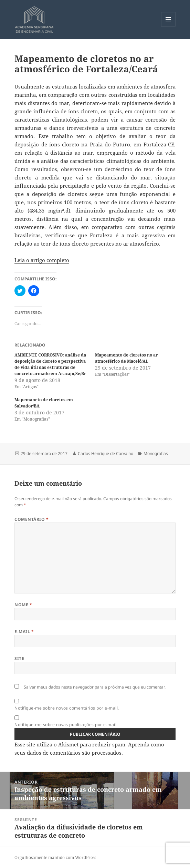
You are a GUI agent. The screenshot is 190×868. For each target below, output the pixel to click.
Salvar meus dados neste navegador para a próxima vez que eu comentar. (95, 687)
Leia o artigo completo (42, 260)
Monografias (156, 453)
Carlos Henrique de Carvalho (105, 453)
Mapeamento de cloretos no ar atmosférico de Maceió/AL (126, 358)
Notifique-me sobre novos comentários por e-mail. (67, 708)
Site (19, 658)
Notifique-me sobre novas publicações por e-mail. (66, 725)
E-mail (24, 632)
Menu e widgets (168, 26)
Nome (23, 605)
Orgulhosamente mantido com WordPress (55, 857)
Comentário (31, 519)
